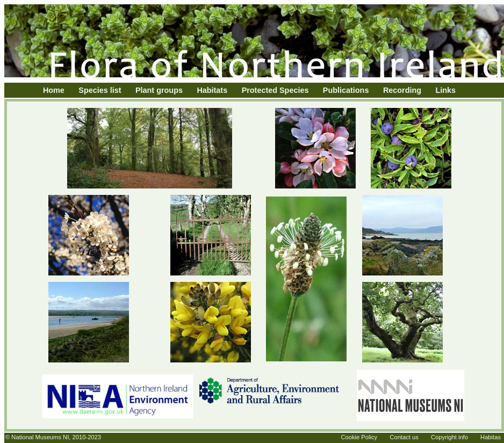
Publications (346, 90)
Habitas (491, 437)
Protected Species (275, 90)
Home (54, 90)
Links (446, 90)
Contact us (404, 437)
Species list (100, 90)
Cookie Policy (359, 437)
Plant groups (159, 90)
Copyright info (449, 437)
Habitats (212, 90)
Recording (402, 90)
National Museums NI (40, 437)
